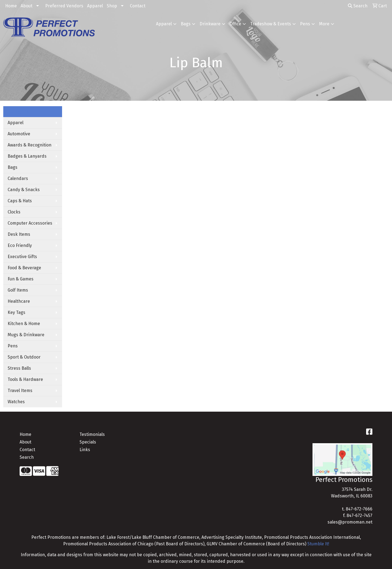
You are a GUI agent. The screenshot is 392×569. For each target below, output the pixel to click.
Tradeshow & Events (271, 24)
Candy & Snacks (24, 190)
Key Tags (16, 312)
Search (358, 6)
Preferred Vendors (64, 6)
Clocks (14, 212)
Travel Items (20, 391)
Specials (88, 442)
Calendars (18, 178)
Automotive (19, 134)
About (27, 6)
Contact (138, 6)
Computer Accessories (30, 223)
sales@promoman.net (350, 522)
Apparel (95, 6)
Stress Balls (19, 368)
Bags (186, 24)
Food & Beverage (24, 268)
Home (11, 6)
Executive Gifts (22, 257)
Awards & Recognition (30, 145)
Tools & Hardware (25, 379)
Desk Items (19, 234)
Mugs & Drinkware (26, 335)
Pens (305, 24)
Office (235, 24)
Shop (112, 6)
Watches (16, 402)
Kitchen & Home (24, 324)
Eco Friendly (20, 245)
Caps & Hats (20, 201)
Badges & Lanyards (27, 156)
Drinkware (210, 24)
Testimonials (92, 434)
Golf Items (18, 290)
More (324, 24)
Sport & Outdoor (24, 357)
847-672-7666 (359, 509)
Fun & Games (21, 279)
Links (85, 450)
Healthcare (19, 301)
